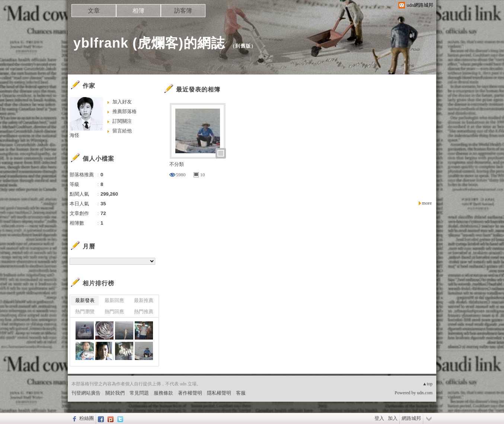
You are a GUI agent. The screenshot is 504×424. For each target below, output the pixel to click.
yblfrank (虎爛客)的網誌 (149, 43)
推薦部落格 (125, 111)
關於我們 (115, 393)
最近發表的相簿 (198, 89)
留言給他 (122, 131)
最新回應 (114, 300)
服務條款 (163, 393)
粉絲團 (87, 418)
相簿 (138, 11)
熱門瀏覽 (85, 311)
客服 (241, 393)
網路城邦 (411, 418)
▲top (428, 384)
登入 (379, 418)
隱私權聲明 (219, 393)
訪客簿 (183, 11)
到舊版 (243, 46)
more (427, 203)
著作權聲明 (190, 393)
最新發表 (85, 300)
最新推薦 (144, 300)
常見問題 (139, 393)
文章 (94, 11)
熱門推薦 (144, 311)
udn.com (425, 393)
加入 (393, 418)
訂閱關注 (122, 121)
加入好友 (122, 102)
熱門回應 (114, 311)
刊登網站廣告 (86, 393)
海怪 (74, 135)
